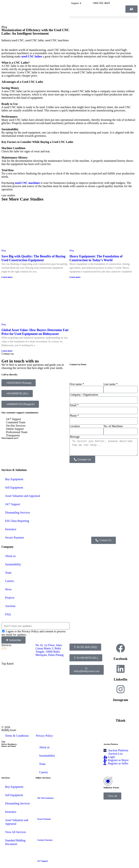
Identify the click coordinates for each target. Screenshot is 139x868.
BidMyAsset (9, 730)
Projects (10, 598)
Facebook (121, 659)
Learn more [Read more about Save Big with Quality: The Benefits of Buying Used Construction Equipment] (7, 277)
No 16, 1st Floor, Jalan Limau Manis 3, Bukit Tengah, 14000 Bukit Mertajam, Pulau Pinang (50, 650)
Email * (74, 405)
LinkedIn (121, 679)
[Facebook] (121, 648)
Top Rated (7, 664)
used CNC (18, 40)
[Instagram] (121, 689)
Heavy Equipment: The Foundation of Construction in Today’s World (96, 258)
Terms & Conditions (17, 736)
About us (10, 556)
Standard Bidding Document (15, 842)
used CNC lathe (34, 40)
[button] (104, 17)
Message (75, 437)
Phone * (74, 416)
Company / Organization (84, 395)
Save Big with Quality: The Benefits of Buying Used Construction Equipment (33, 258)
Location (75, 426)
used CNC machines (57, 40)
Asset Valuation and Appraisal (23, 496)
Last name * (111, 384)
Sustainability (13, 564)
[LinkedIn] (121, 669)
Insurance (11, 529)
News (8, 589)
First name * (77, 384)
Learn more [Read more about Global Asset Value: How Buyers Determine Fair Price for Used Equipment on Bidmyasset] (7, 351)
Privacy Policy (44, 736)
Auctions (10, 606)
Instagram (120, 700)
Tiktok (121, 720)
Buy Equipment (14, 479)
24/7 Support (13, 504)
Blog (4, 27)
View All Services (15, 832)
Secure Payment (14, 538)
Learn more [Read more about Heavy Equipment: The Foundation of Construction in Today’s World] (75, 277)
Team (8, 573)
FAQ (8, 614)
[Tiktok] (121, 710)
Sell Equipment (14, 488)
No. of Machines (113, 426)
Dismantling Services (17, 513)
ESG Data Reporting (17, 521)
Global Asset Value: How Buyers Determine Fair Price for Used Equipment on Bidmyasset (35, 332)
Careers (10, 581)
